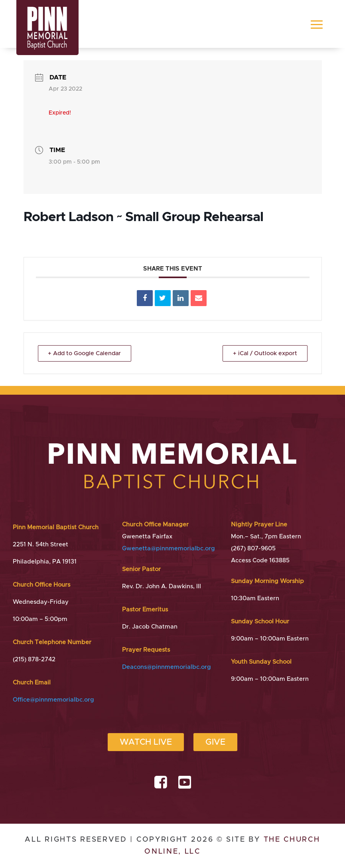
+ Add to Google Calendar (87, 353)
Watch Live (146, 742)
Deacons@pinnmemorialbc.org (167, 667)
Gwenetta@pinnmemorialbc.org (169, 549)
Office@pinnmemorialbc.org (53, 700)
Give (215, 742)
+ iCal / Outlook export (263, 353)
